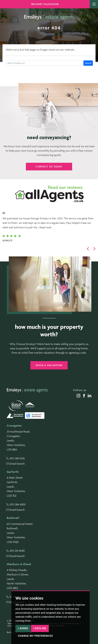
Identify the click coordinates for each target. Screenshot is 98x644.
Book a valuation (49, 365)
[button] (88, 249)
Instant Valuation (45, 4)
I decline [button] (40, 628)
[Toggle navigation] (94, 4)
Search (88, 63)
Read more (45, 227)
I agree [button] (23, 628)
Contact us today (49, 166)
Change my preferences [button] (35, 636)
